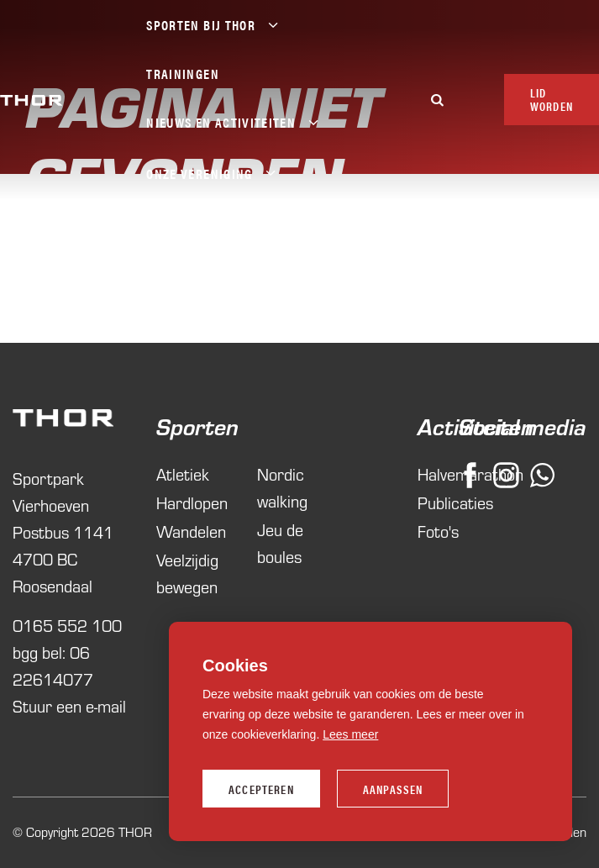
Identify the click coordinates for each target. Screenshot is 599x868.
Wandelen (191, 531)
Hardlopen (192, 503)
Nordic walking (282, 488)
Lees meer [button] (350, 734)
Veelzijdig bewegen (187, 573)
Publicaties (430, 503)
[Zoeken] (438, 100)
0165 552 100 (67, 626)
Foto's (430, 531)
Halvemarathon (430, 474)
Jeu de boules (280, 543)
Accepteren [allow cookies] (261, 789)
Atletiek (183, 474)
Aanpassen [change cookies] (393, 789)
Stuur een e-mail (69, 706)
